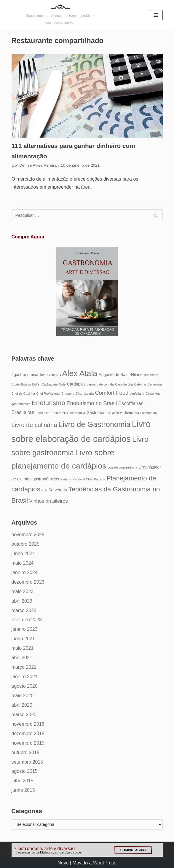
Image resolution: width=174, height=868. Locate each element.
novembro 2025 (28, 535)
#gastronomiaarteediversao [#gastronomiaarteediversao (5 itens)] (36, 375)
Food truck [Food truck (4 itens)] (58, 413)
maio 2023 (23, 591)
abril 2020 (22, 705)
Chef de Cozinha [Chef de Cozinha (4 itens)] (23, 394)
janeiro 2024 (25, 572)
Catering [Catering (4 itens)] (140, 384)
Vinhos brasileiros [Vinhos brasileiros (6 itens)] (49, 501)
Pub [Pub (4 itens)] (44, 490)
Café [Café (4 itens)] (62, 384)
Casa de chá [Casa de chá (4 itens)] (124, 384)
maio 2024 (23, 563)
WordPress (105, 863)
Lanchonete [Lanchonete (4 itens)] (149, 413)
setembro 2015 (27, 762)
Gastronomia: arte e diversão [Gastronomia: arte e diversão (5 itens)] (113, 413)
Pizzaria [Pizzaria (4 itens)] (100, 479)
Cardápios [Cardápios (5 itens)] (76, 384)
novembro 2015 (28, 743)
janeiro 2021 (25, 677)
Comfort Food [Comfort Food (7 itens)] (112, 393)
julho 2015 (23, 781)
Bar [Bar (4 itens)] (146, 375)
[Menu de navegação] (156, 15)
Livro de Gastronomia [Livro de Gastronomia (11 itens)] (94, 424)
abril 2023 (22, 601)
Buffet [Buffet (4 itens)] (36, 384)
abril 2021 (22, 658)
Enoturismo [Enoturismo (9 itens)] (48, 403)
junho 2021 (23, 639)
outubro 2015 (25, 752)
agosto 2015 (25, 771)
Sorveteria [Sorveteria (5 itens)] (58, 490)
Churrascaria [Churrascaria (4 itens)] (85, 394)
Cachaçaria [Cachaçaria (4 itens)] (50, 384)
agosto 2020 (25, 686)
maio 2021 (23, 648)
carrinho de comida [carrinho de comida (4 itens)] (100, 384)
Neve (63, 863)
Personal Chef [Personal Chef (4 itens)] (83, 479)
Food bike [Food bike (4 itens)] (43, 413)
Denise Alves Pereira (38, 165)
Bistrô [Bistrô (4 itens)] (154, 375)
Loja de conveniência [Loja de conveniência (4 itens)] (122, 467)
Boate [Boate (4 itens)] (16, 384)
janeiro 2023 (25, 629)
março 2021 (24, 667)
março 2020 (24, 715)
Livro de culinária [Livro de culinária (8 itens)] (34, 425)
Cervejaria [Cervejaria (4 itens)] (155, 384)
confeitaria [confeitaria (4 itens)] (137, 394)
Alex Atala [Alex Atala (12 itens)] (80, 373)
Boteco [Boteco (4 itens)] (26, 384)
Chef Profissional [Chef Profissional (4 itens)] (48, 394)
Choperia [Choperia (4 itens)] (68, 394)
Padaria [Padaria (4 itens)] (66, 479)
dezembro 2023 (28, 582)
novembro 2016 (28, 724)
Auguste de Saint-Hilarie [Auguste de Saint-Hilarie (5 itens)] (121, 375)
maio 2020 (23, 696)
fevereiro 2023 (27, 620)
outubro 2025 (25, 544)
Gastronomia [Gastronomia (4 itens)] (76, 413)
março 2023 (24, 610)
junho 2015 (23, 790)
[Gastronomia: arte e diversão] (60, 15)
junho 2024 (23, 554)
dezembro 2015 (28, 734)
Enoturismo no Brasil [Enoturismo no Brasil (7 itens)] (92, 403)
